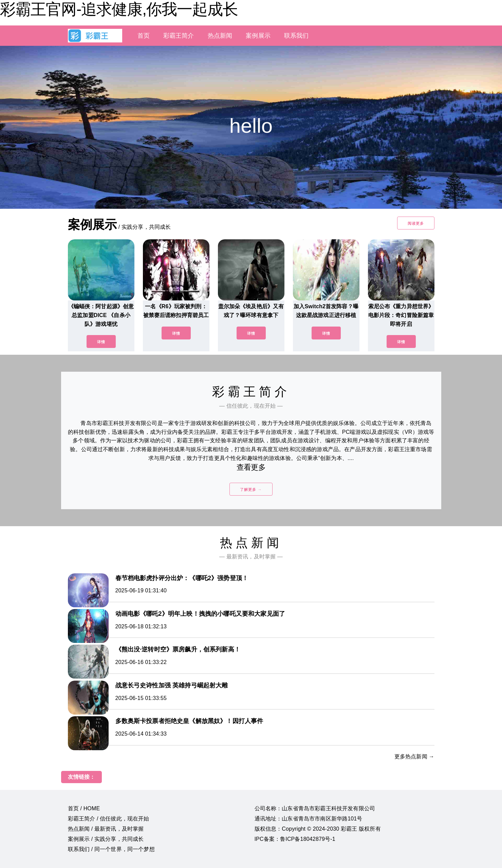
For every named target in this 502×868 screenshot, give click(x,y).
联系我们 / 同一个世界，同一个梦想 (111, 849)
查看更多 (251, 467)
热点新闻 (220, 36)
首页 (144, 36)
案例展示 (258, 36)
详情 (101, 342)
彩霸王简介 (179, 36)
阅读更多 (416, 223)
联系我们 (296, 36)
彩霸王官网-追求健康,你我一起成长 (119, 9)
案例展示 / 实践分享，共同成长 (106, 839)
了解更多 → (251, 490)
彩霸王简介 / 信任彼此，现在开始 (109, 819)
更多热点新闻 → (414, 756)
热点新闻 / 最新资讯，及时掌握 (106, 829)
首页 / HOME (84, 808)
